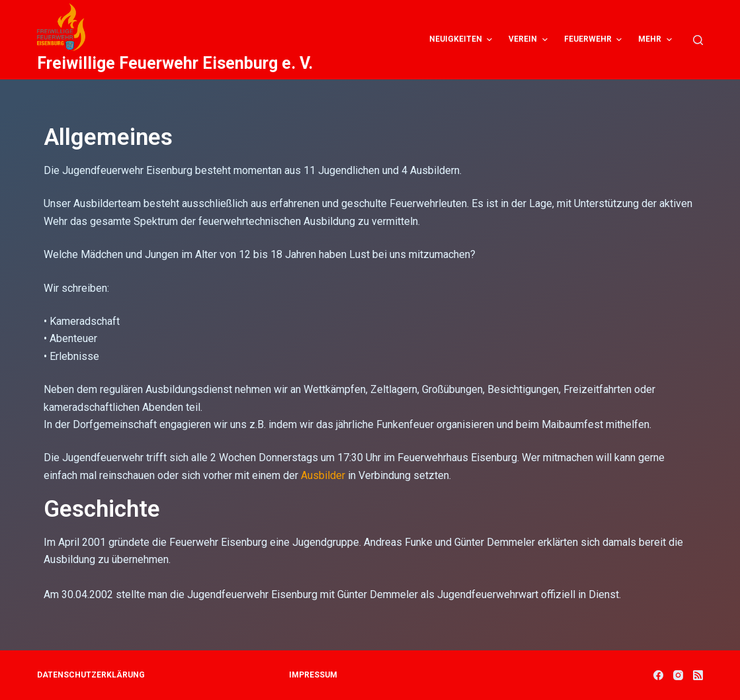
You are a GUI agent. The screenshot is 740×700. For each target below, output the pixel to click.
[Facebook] (658, 675)
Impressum (313, 675)
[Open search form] (698, 40)
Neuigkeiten (462, 40)
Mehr (656, 40)
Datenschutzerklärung (91, 675)
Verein (529, 40)
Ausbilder (323, 475)
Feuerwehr (595, 40)
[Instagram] (678, 675)
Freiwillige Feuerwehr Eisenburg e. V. (175, 63)
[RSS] (698, 675)
